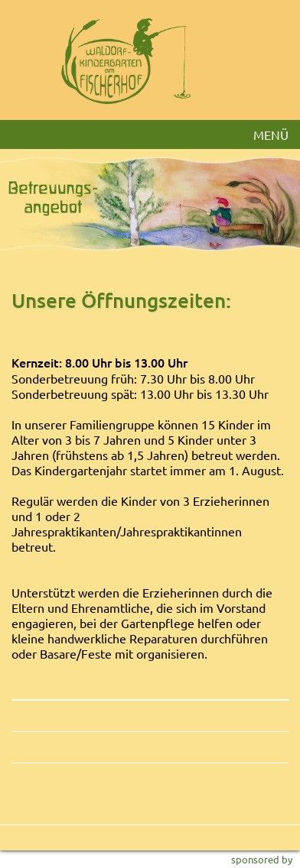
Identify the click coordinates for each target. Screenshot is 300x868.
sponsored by (262, 859)
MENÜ (271, 134)
